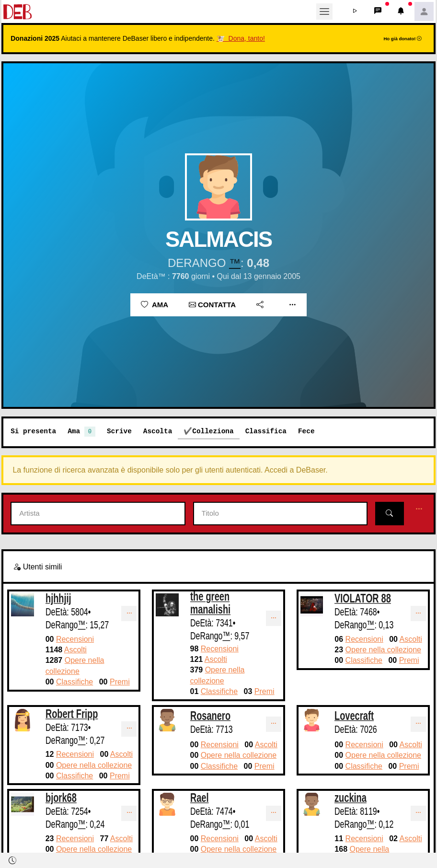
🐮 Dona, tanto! (241, 38)
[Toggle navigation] (324, 12)
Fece (306, 431)
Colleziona (213, 431)
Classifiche (75, 682)
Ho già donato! (402, 39)
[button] (355, 12)
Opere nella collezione (383, 650)
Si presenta (33, 431)
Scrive (119, 431)
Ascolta (158, 431)
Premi (120, 682)
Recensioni (75, 639)
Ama (155, 305)
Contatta (212, 305)
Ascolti (75, 650)
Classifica (266, 431)
